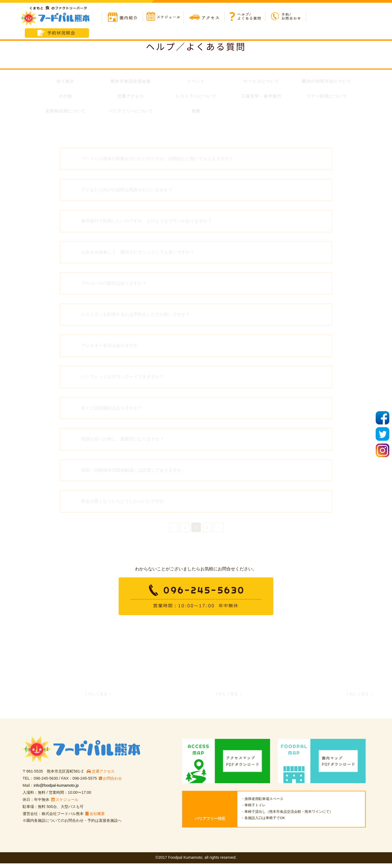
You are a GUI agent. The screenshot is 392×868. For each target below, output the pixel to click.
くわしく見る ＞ (98, 699)
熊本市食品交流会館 (131, 81)
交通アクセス (131, 97)
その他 (65, 97)
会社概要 (95, 818)
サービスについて (261, 81)
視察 (196, 112)
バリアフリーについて (131, 112)
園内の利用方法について (327, 81)
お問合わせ (110, 783)
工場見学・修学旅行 (261, 97)
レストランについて (196, 97)
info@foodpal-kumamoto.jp (57, 790)
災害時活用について (65, 112)
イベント (196, 81)
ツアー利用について (327, 97)
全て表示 (65, 81)
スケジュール (65, 804)
